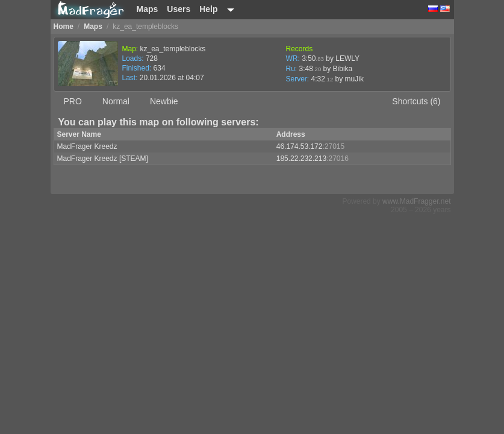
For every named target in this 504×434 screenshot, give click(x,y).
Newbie (164, 101)
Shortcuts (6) (416, 101)
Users (179, 9)
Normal (116, 101)
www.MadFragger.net (416, 201)
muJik (354, 79)
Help (208, 9)
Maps (148, 9)
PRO (73, 101)
